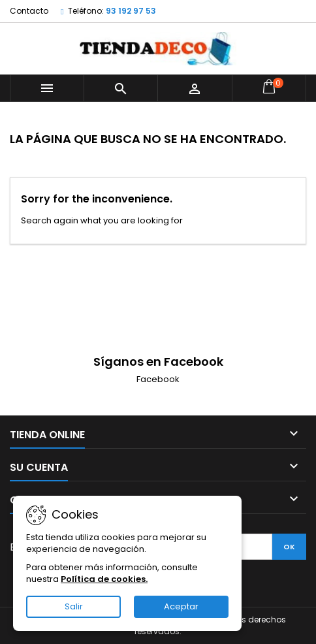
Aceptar (181, 606)
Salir (74, 606)
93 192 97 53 (131, 11)
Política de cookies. (104, 579)
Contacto (29, 11)
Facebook (158, 379)
